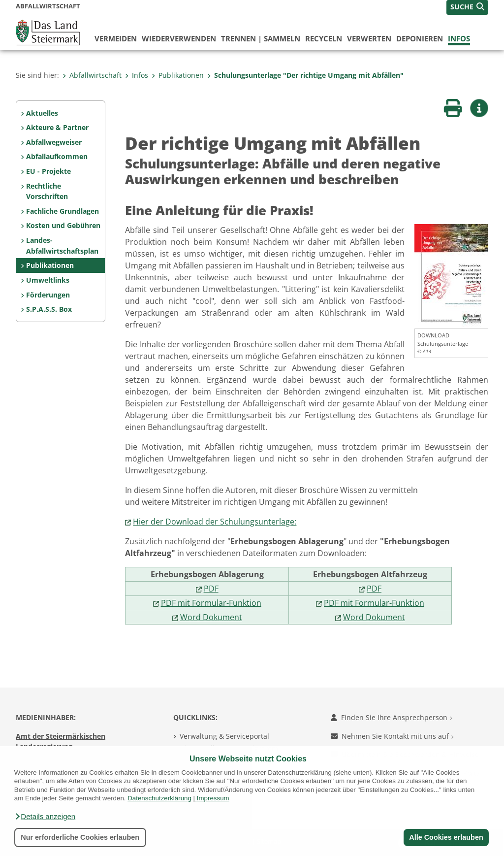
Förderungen (48, 295)
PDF (211, 589)
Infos (459, 38)
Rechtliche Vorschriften (47, 191)
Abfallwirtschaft (92, 75)
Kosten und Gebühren (63, 225)
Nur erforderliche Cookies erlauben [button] (80, 837)
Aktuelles (42, 113)
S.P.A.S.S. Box (49, 309)
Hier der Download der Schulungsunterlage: (215, 522)
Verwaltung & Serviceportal (224, 736)
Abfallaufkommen (57, 156)
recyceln (324, 38)
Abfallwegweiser (54, 142)
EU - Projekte (48, 171)
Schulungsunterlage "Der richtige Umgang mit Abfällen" (305, 75)
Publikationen (178, 75)
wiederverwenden (179, 38)
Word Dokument (211, 617)
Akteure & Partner (57, 127)
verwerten (369, 38)
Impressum (213, 798)
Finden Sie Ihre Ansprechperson (392, 717)
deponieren (420, 38)
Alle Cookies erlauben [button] (446, 837)
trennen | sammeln (261, 38)
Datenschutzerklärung (159, 798)
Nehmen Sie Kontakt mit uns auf (392, 736)
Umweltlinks (48, 280)
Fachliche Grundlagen (63, 211)
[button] (45, 817)
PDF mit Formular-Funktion (211, 603)
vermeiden (116, 38)
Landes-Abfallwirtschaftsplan (62, 246)
